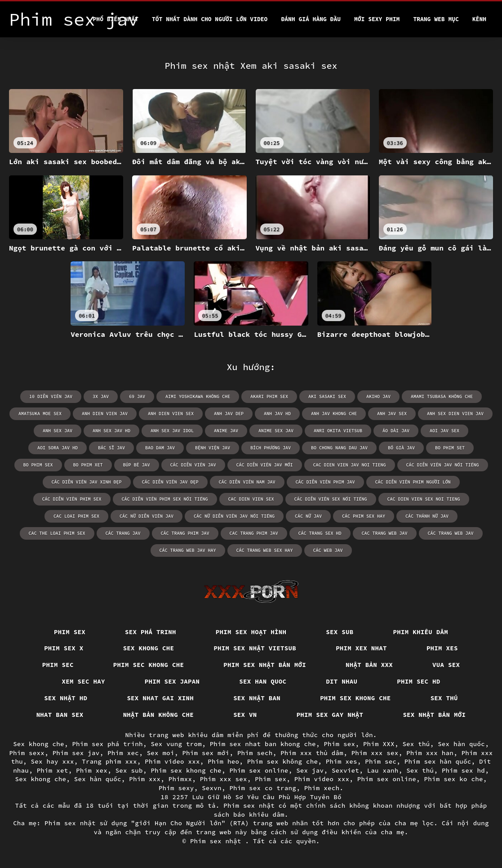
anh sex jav (58, 431)
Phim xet (53, 770)
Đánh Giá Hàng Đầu (311, 19)
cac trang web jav (385, 533)
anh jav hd (277, 414)
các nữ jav (308, 516)
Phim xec (123, 753)
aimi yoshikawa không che (198, 396)
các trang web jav (451, 533)
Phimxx (180, 779)
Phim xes (442, 648)
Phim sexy (176, 788)
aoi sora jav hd (58, 448)
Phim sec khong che (149, 665)
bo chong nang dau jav (339, 448)
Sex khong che (149, 648)
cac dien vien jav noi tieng (350, 465)
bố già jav (401, 448)
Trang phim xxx (109, 761)
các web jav (328, 550)
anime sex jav (276, 431)
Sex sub (340, 632)
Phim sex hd (463, 770)
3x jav (101, 396)
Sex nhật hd (66, 698)
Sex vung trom (176, 744)
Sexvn (212, 788)
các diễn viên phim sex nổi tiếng (165, 499)
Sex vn (245, 715)
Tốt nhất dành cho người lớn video (210, 19)
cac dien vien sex (251, 499)
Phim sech (255, 753)
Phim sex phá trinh (107, 744)
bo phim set (450, 448)
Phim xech (322, 788)
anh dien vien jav (105, 414)
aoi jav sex (444, 431)
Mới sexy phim (377, 19)
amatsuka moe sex (40, 414)
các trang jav (123, 533)
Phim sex (70, 632)
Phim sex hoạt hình (251, 632)
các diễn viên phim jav (325, 482)
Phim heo (223, 761)
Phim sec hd (418, 681)
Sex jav (310, 770)
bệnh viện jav (213, 448)
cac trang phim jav (254, 533)
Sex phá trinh (151, 632)
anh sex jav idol (172, 431)
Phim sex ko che (454, 779)
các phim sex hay (364, 516)
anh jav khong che (334, 414)
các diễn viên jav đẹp (170, 482)
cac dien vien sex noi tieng (424, 499)
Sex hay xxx (53, 761)
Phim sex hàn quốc (438, 761)
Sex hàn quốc (461, 744)
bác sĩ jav (111, 448)
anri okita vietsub (338, 431)
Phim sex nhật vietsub (255, 648)
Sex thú (444, 698)
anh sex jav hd (111, 431)
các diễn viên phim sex (72, 499)
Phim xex (92, 770)
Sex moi (161, 753)
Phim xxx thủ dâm (312, 753)
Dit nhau (342, 681)
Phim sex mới (206, 753)
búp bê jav (137, 465)
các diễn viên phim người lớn (413, 482)
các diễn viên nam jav (247, 482)
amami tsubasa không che (442, 396)
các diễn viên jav (193, 465)
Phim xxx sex (375, 753)
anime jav (226, 431)
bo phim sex (38, 465)
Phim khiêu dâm (421, 632)
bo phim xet (88, 465)
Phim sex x (64, 648)
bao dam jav (160, 448)
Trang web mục (436, 19)
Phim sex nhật (218, 841)
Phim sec (58, 665)
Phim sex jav (76, 753)
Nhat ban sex (60, 715)
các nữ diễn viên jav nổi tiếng (234, 516)
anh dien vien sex (171, 414)
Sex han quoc (263, 681)
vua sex (446, 665)
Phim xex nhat (361, 648)
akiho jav (378, 396)
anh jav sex (392, 414)
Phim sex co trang (263, 788)
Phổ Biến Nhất (116, 19)
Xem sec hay (84, 681)
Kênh (479, 19)
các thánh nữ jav (427, 516)
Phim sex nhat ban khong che (263, 744)
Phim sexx (27, 753)
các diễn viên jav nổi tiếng (443, 465)
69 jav (137, 396)
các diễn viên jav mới (265, 465)
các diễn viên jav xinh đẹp (87, 482)
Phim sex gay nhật (330, 715)
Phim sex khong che (355, 698)
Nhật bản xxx (369, 665)
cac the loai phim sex (57, 533)
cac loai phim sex (76, 516)
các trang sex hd (320, 533)
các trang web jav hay (188, 550)
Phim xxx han (430, 753)
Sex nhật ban (257, 698)
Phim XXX (379, 744)
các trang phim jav (185, 533)
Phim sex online (259, 770)
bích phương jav (271, 448)
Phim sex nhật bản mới (265, 665)
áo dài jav (396, 431)
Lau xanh (383, 770)
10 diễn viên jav (51, 396)
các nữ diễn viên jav (147, 516)
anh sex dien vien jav (455, 414)
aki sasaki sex (327, 396)
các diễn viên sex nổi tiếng (331, 499)
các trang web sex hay (265, 550)
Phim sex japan (172, 681)
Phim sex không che (283, 761)
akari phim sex (269, 396)
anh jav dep (229, 414)
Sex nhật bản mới (434, 715)
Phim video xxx (172, 761)
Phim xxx (145, 779)
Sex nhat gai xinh (160, 698)
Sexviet (345, 770)
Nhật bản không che (159, 715)
